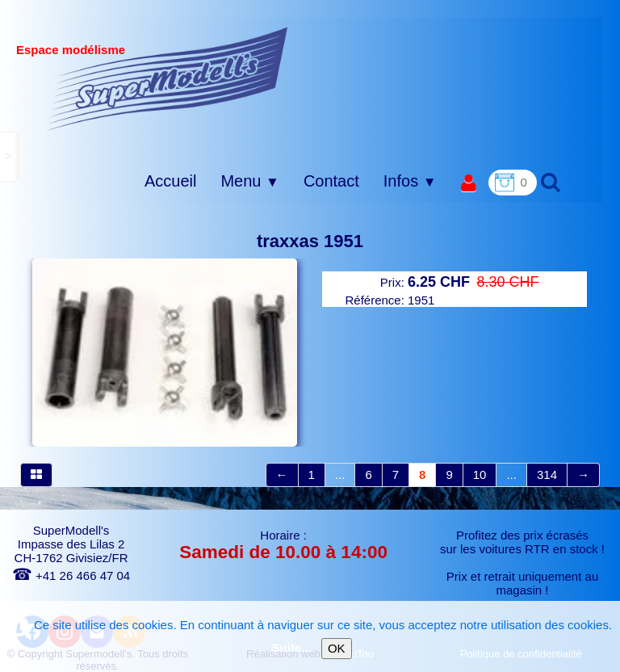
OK (337, 648)
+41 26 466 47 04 (71, 575)
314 (547, 475)
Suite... (292, 647)
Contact (331, 181)
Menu (249, 181)
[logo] (168, 78)
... (340, 475)
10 (480, 475)
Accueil (170, 181)
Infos (410, 181)
